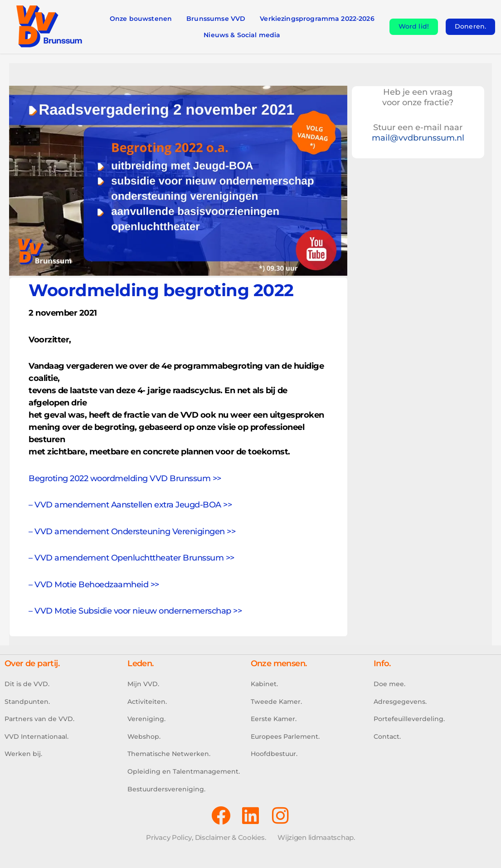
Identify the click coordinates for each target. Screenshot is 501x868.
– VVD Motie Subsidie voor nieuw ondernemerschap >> (135, 611)
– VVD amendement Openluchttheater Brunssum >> (131, 558)
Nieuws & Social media (242, 35)
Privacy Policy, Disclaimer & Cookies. (206, 837)
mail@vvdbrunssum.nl (418, 138)
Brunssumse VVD (216, 19)
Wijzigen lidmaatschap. (316, 837)
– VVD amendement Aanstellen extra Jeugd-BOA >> (130, 505)
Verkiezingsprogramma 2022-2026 (317, 19)
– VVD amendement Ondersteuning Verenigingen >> (132, 532)
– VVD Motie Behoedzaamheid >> (94, 585)
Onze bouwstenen (141, 19)
